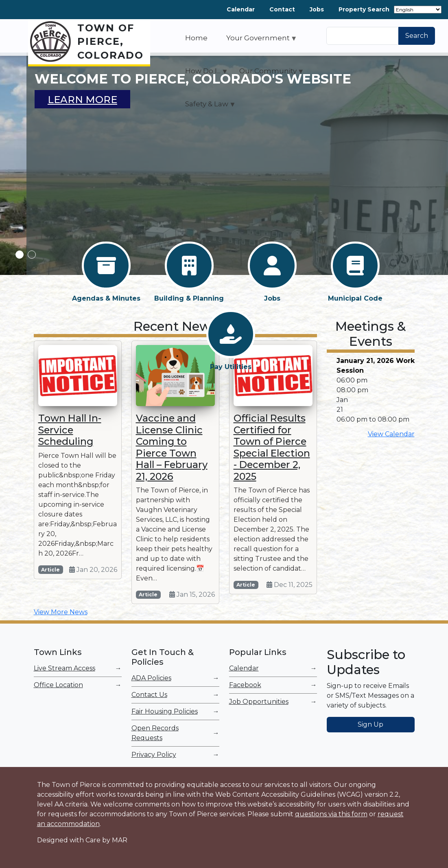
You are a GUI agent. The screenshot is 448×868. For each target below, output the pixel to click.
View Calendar (391, 434)
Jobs (317, 9)
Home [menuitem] (196, 38)
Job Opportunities (259, 702)
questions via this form (331, 814)
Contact (282, 9)
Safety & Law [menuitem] (207, 107)
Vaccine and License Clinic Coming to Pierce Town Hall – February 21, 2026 (172, 447)
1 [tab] (20, 255)
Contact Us (149, 695)
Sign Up (370, 724)
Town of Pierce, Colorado (110, 42)
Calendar (241, 9)
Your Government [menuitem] (258, 41)
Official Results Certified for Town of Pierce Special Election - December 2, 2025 (272, 447)
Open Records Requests (155, 733)
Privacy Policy (154, 755)
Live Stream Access (64, 668)
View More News (61, 612)
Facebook (245, 685)
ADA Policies (151, 678)
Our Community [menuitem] (268, 74)
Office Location (58, 685)
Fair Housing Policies (165, 711)
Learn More (82, 100)
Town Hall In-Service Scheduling (70, 430)
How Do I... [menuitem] (203, 74)
